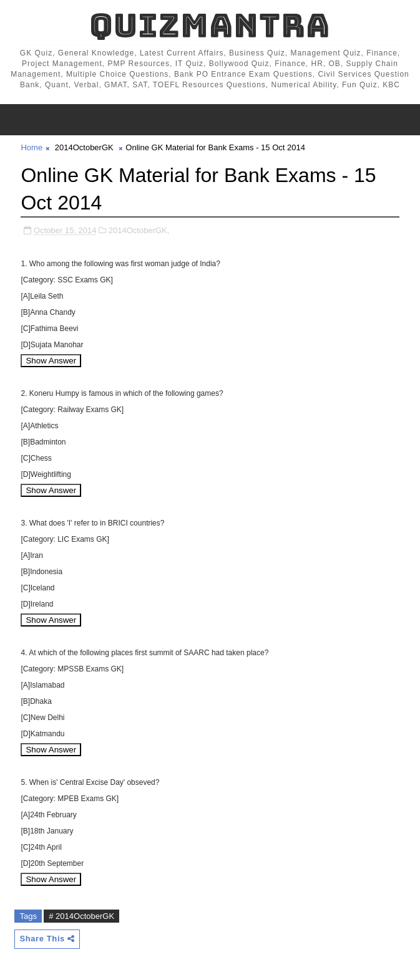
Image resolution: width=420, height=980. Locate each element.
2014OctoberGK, (139, 230)
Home (32, 147)
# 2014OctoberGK (81, 916)
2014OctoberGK (84, 147)
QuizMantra (210, 25)
